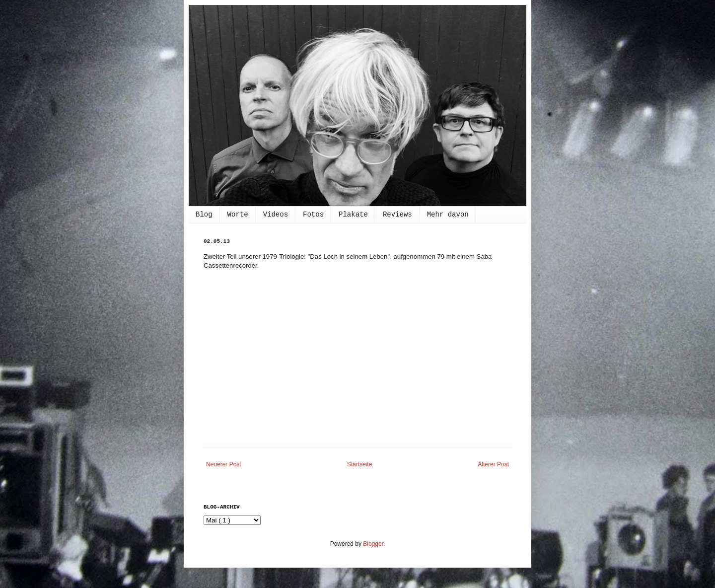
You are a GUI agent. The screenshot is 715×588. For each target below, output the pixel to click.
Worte (238, 215)
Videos (276, 215)
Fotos (313, 215)
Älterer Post (493, 464)
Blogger (373, 544)
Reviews (397, 215)
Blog (204, 215)
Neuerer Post (224, 464)
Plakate (353, 215)
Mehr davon (448, 215)
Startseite (360, 464)
